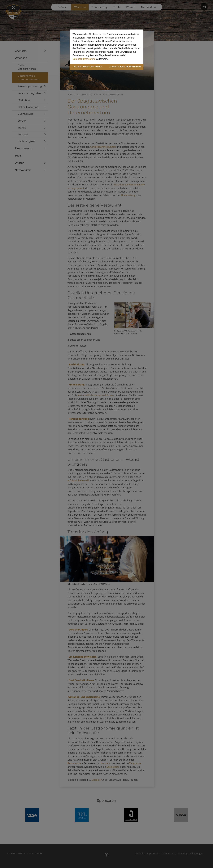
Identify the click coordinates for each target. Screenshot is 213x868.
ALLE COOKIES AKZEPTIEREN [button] (125, 67)
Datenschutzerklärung (84, 59)
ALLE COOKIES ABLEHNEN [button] (88, 67)
